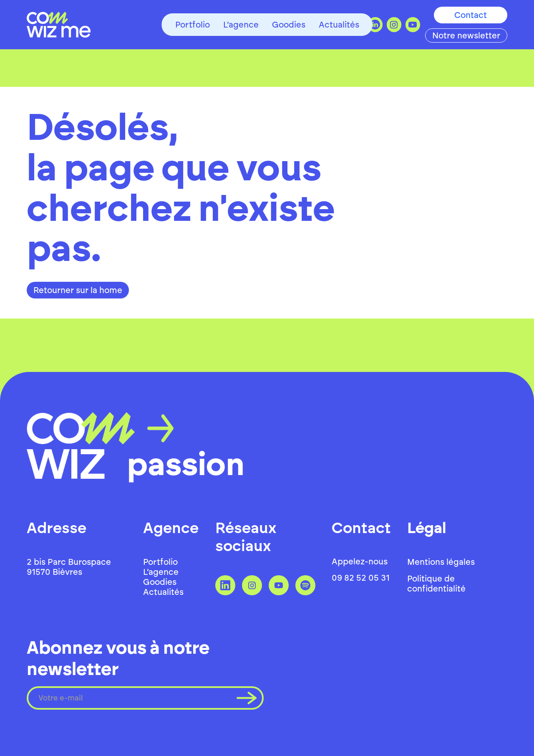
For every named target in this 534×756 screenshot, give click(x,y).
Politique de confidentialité (436, 584)
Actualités (339, 25)
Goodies (289, 25)
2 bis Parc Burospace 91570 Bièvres (69, 567)
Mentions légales (441, 562)
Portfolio (193, 25)
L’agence (241, 25)
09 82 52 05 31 (361, 578)
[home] (59, 25)
